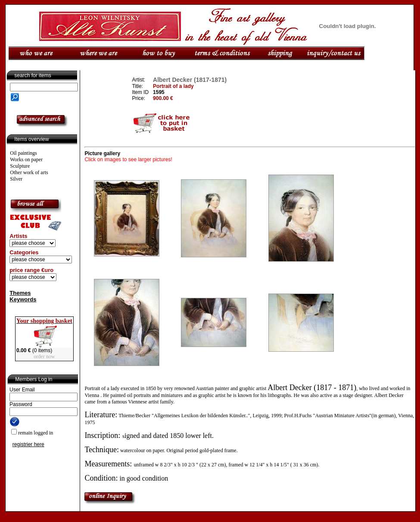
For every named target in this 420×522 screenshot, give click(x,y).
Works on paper (26, 159)
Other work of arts (29, 172)
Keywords (23, 299)
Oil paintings (23, 153)
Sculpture (20, 166)
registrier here (28, 444)
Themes (20, 293)
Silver (16, 179)
